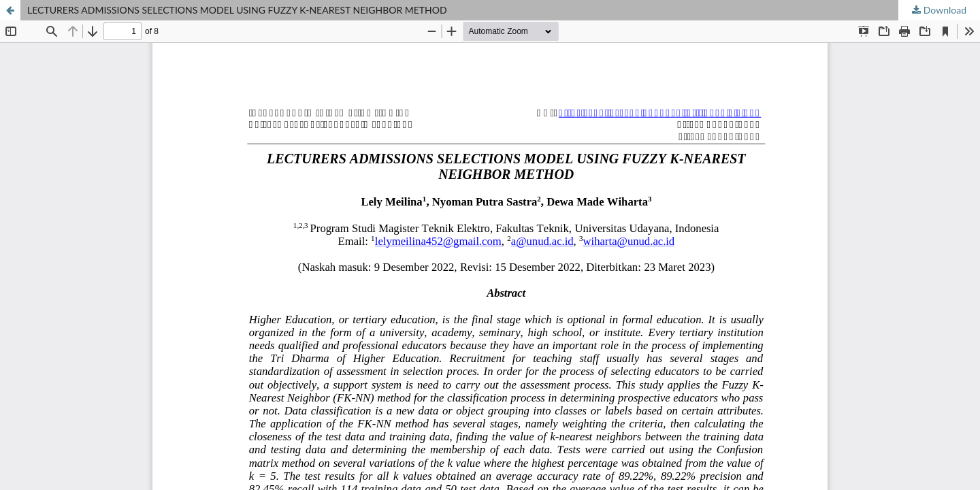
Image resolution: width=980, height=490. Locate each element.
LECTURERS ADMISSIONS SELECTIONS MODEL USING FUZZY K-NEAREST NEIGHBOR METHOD (237, 10)
